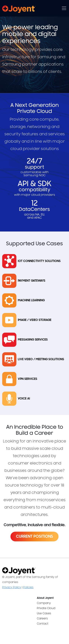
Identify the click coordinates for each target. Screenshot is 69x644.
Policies (28, 587)
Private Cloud (46, 608)
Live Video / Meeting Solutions (41, 359)
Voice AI (24, 399)
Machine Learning (31, 300)
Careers (42, 619)
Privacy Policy (12, 587)
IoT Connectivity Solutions (39, 261)
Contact (43, 624)
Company (44, 603)
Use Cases (44, 613)
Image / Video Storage (35, 320)
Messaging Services (33, 340)
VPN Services (28, 379)
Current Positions (34, 536)
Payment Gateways (32, 281)
